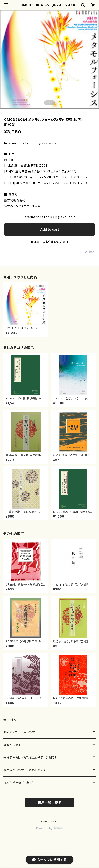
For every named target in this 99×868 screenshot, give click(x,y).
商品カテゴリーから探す (19, 732)
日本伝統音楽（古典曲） (19, 783)
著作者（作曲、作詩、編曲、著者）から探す (30, 757)
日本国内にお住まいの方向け (49, 242)
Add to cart (50, 229)
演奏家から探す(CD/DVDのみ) (24, 770)
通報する (90, 252)
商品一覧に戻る (49, 803)
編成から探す (12, 745)
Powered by (49, 828)
